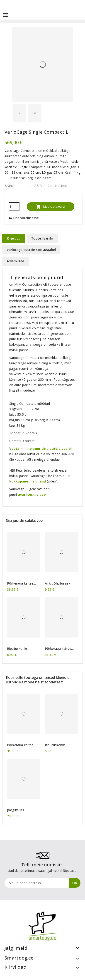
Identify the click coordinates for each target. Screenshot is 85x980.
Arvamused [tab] (16, 261)
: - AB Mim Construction (49, 186)
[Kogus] (14, 207)
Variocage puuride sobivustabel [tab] (31, 250)
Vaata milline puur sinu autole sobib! (40, 449)
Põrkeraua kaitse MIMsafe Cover (58, 649)
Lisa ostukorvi (51, 206)
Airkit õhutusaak (58, 583)
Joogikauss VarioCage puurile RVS (21, 810)
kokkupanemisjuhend (28, 481)
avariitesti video (32, 494)
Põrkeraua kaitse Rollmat (20, 583)
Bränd (9, 186)
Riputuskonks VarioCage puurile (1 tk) (23, 649)
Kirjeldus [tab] (13, 238)
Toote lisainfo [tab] (42, 238)
